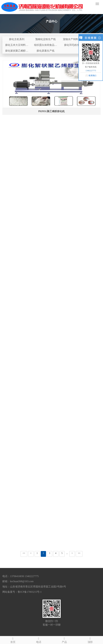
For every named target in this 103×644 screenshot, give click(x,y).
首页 (13, 640)
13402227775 (91, 71)
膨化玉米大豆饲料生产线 (17, 46)
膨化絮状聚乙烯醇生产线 (17, 52)
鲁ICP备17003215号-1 (30, 592)
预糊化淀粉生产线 (46, 39)
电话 (39, 640)
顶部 (90, 640)
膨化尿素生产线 (46, 51)
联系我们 (92, 76)
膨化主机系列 (17, 39)
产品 (64, 640)
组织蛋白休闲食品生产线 (46, 46)
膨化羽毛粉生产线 (74, 45)
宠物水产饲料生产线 (74, 39)
